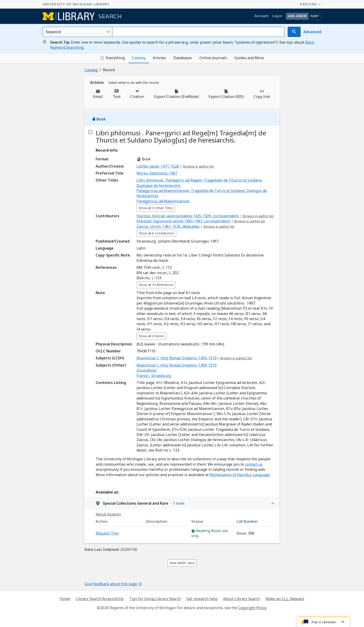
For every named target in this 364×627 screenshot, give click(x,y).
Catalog (139, 58)
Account (261, 16)
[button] (304, 16)
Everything (112, 58)
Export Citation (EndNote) (176, 94)
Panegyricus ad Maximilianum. (163, 201)
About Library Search (242, 599)
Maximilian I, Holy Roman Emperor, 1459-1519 (177, 358)
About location (108, 514)
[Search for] (198, 32)
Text (117, 94)
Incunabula (146, 370)
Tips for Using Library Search (155, 599)
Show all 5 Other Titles (156, 208)
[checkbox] (90, 132)
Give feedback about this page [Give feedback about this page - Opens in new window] (113, 584)
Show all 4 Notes (151, 336)
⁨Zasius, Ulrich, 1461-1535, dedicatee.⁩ (168, 226)
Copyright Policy (252, 608)
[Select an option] (78, 32)
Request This (107, 533)
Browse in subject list (236, 358)
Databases (183, 58)
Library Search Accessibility (100, 599)
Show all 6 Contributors (156, 233)
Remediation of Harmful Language (240, 475)
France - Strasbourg (154, 376)
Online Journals (213, 58)
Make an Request (285, 599)
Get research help (202, 599)
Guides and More (249, 58)
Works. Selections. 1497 (157, 173)
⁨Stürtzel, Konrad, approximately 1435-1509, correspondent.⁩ (188, 216)
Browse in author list (198, 166)
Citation (137, 94)
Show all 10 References (156, 285)
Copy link (262, 94)
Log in (277, 16)
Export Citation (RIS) (226, 94)
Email (98, 94)
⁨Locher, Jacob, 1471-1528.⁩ (158, 166)
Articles (159, 58)
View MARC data (182, 563)
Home (65, 599)
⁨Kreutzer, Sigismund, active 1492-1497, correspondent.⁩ (184, 221)
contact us (254, 464)
